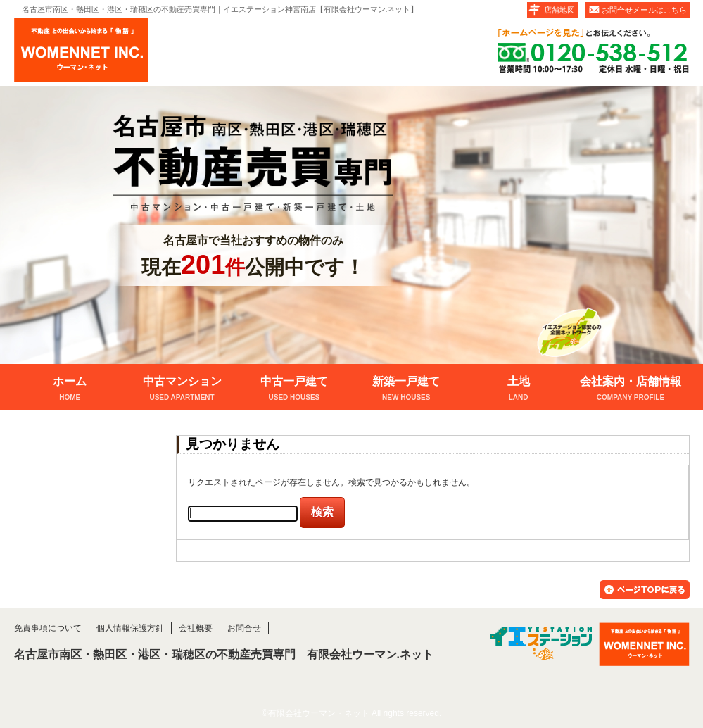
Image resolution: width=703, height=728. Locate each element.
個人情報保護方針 (130, 628)
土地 (518, 390)
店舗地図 (559, 10)
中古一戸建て (294, 390)
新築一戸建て (406, 390)
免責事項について (48, 628)
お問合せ (244, 628)
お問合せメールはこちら (644, 10)
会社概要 (196, 628)
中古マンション (182, 390)
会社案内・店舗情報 (630, 390)
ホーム (70, 390)
